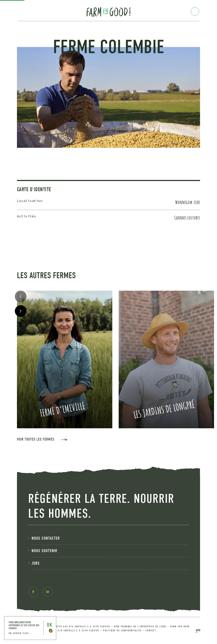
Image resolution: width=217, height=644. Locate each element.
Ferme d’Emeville (62, 409)
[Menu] (195, 12)
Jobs (36, 563)
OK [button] (49, 625)
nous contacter (46, 538)
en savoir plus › (20, 633)
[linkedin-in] (48, 592)
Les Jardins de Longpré (164, 409)
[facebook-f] (33, 592)
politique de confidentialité (122, 631)
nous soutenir (44, 551)
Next (21, 311)
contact (151, 631)
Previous (21, 296)
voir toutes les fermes (36, 439)
